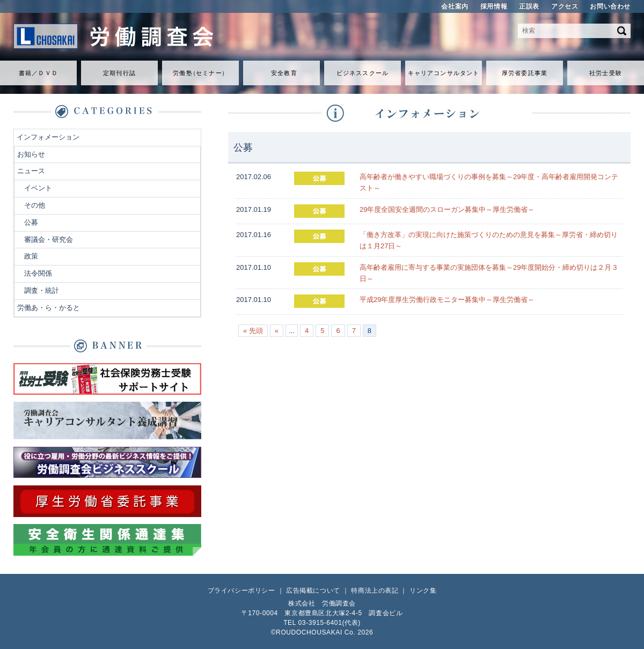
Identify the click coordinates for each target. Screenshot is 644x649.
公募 (31, 222)
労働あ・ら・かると (49, 308)
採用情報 (494, 6)
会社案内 (455, 6)
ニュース (31, 171)
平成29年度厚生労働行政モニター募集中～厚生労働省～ (447, 300)
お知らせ (31, 154)
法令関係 (38, 273)
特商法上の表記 (375, 591)
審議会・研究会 (49, 239)
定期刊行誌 (119, 73)
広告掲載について (313, 591)
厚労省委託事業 (525, 73)
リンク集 (423, 591)
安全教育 (284, 73)
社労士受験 (606, 73)
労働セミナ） (200, 73)
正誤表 (529, 6)
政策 (31, 256)
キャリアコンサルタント (444, 73)
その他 (35, 205)
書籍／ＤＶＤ (38, 73)
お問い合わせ (610, 6)
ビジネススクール (363, 73)
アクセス (565, 6)
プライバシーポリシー (241, 591)
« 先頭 (253, 331)
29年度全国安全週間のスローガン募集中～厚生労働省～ (447, 209)
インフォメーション (48, 137)
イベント (38, 188)
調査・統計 (42, 290)
